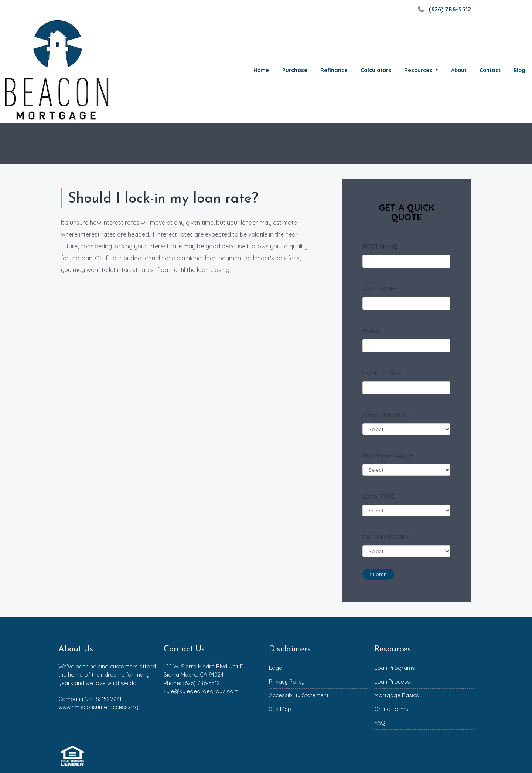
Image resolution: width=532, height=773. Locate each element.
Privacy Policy (287, 682)
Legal (276, 668)
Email (373, 331)
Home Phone (384, 373)
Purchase (295, 70)
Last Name (381, 289)
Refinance (334, 70)
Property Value (389, 456)
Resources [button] (419, 70)
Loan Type (380, 497)
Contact (490, 70)
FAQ (380, 723)
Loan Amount (386, 415)
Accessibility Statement (299, 695)
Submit (378, 574)
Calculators (376, 70)
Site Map (280, 709)
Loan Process (392, 682)
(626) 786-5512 (444, 9)
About (459, 70)
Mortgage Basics (397, 695)
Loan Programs (395, 668)
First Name (381, 247)
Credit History (388, 537)
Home (261, 70)
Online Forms (391, 709)
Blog (519, 70)
